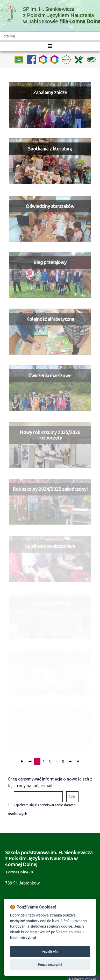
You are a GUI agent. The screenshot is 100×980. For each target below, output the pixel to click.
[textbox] (50, 36)
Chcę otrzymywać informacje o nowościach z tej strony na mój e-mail (50, 782)
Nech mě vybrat (23, 938)
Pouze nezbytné (50, 965)
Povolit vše (50, 952)
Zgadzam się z (25, 805)
